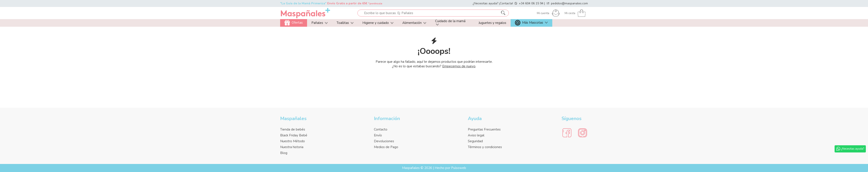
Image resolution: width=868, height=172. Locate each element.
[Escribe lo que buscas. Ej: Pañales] (503, 13)
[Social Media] (567, 133)
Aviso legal (476, 135)
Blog (284, 153)
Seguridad (475, 141)
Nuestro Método (293, 141)
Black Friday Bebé (294, 135)
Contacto (381, 129)
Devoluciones (384, 141)
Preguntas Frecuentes (484, 129)
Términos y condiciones (485, 147)
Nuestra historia (292, 147)
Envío (378, 135)
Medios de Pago (386, 147)
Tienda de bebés (293, 129)
